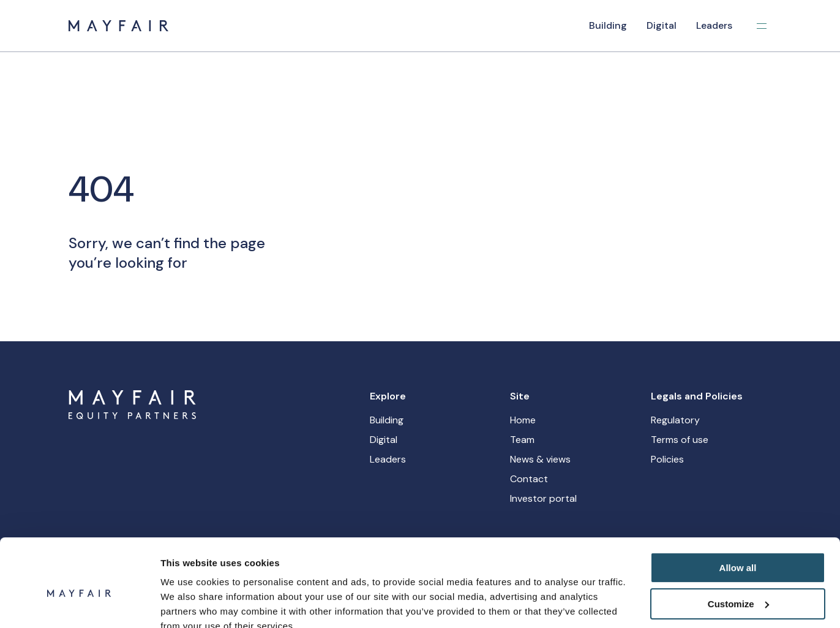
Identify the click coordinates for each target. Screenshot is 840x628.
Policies (667, 459)
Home (523, 420)
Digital (662, 25)
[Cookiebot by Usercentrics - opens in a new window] (79, 604)
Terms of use (680, 440)
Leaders (714, 25)
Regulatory (675, 420)
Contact (529, 479)
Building (608, 25)
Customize (738, 547)
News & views (540, 459)
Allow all (738, 512)
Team (522, 440)
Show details (189, 604)
